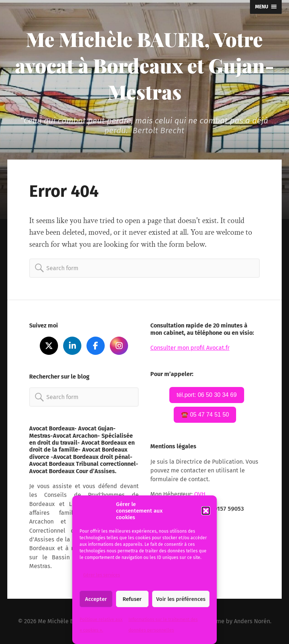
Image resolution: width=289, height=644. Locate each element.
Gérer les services (102, 575)
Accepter (96, 599)
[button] (206, 511)
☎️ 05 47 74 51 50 (205, 415)
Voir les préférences (181, 599)
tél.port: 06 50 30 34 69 (207, 395)
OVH (201, 494)
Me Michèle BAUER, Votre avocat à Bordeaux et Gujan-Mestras (144, 65)
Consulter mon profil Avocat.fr (190, 348)
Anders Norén (252, 621)
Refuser (132, 599)
